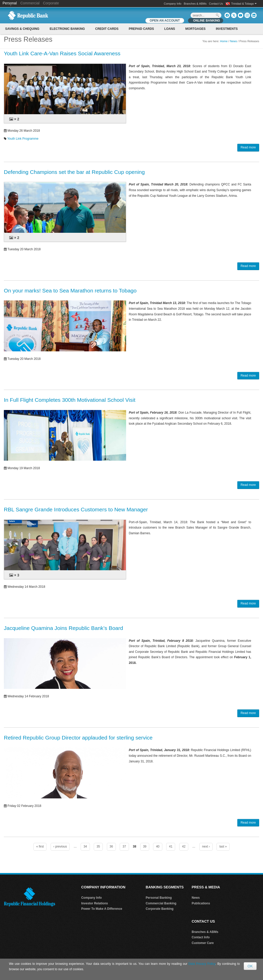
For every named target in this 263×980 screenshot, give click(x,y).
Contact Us (216, 4)
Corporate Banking (159, 909)
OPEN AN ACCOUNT (165, 21)
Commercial (30, 3)
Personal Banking (159, 898)
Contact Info (201, 937)
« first (40, 847)
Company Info (173, 4)
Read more (248, 147)
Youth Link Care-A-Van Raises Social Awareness (62, 53)
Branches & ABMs (195, 4)
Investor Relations (95, 903)
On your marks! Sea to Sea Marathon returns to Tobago (70, 291)
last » (223, 847)
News (233, 41)
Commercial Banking (161, 903)
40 (158, 847)
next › (206, 847)
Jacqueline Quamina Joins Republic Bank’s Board (63, 628)
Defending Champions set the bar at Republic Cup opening (74, 172)
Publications (201, 903)
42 (184, 847)
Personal (10, 3)
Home (224, 41)
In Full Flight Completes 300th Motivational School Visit (70, 400)
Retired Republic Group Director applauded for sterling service (78, 738)
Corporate (51, 3)
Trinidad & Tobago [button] (244, 4)
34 (85, 847)
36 (111, 847)
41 (171, 847)
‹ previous (60, 847)
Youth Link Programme (23, 139)
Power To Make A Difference (102, 909)
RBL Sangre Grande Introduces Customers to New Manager (76, 509)
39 (145, 847)
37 (124, 847)
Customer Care (203, 943)
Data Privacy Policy (202, 964)
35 (98, 847)
